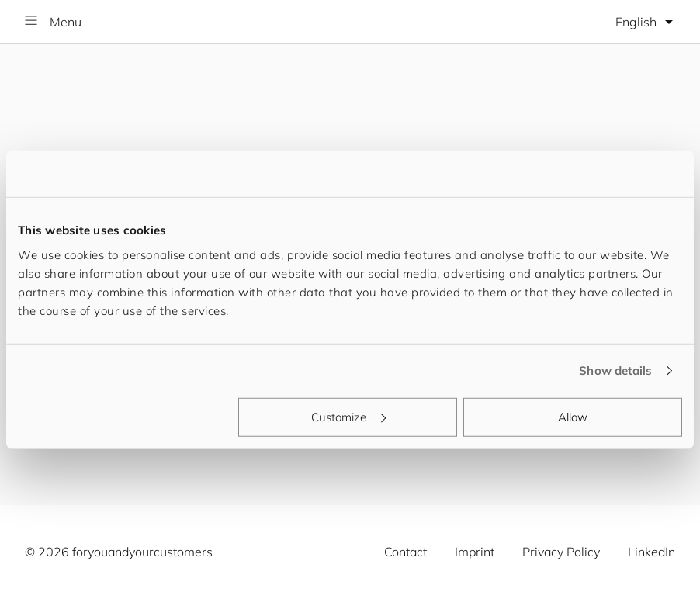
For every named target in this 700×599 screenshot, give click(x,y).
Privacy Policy (561, 552)
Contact (405, 552)
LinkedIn (651, 552)
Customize (348, 416)
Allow (573, 416)
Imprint (475, 552)
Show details (615, 370)
